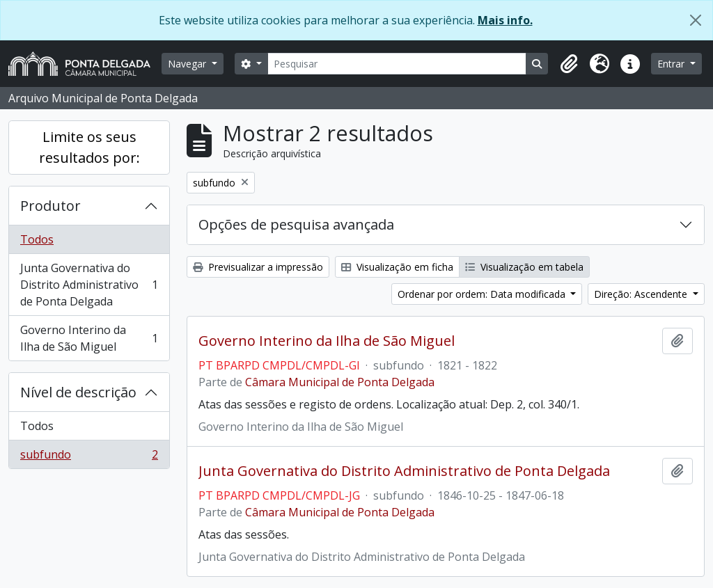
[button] (569, 64)
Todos (37, 239)
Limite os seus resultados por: (89, 147)
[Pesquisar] (397, 64)
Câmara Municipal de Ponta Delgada (340, 382)
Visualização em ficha (397, 267)
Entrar (672, 64)
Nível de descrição (78, 392)
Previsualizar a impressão (258, 267)
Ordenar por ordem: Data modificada (483, 294)
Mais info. (505, 20)
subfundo (89, 457)
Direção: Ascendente (642, 294)
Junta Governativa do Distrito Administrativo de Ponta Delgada (89, 285)
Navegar (188, 64)
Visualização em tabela (524, 267)
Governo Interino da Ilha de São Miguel (89, 338)
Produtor (50, 206)
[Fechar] (696, 20)
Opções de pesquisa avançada (296, 224)
